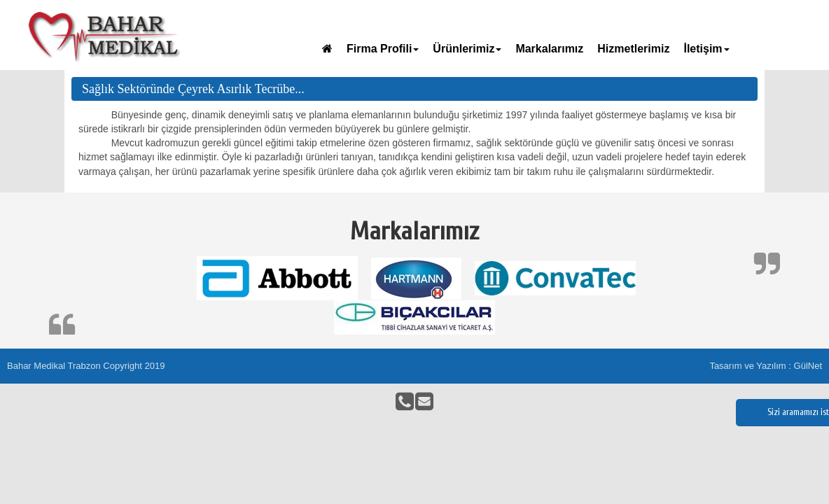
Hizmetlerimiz (633, 49)
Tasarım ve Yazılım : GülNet (766, 366)
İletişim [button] (706, 49)
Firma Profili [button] (383, 49)
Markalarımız (549, 49)
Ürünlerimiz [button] (467, 49)
